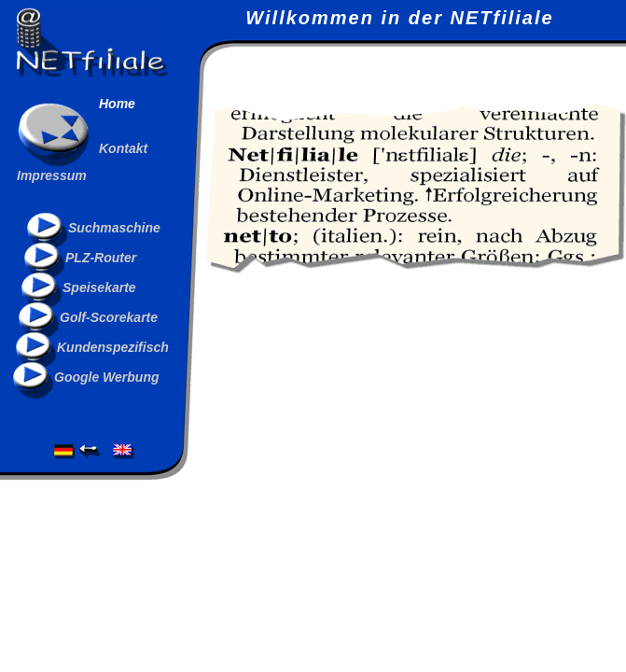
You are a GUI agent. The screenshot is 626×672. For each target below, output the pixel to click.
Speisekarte (99, 287)
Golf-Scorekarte (109, 317)
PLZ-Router (101, 258)
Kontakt (123, 148)
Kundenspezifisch (113, 347)
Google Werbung (107, 377)
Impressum (52, 175)
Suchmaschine (114, 228)
